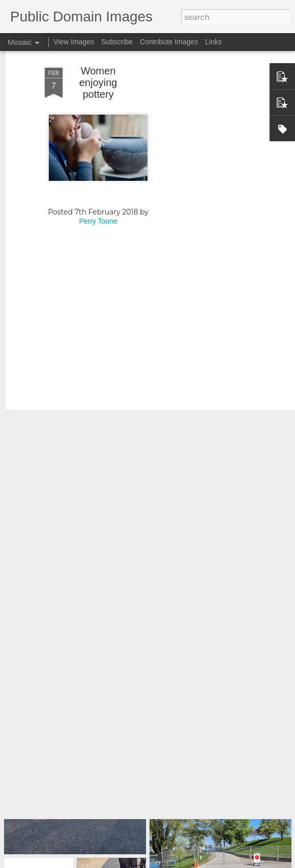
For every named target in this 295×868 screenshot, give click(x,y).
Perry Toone (98, 183)
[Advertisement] (208, 184)
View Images (74, 42)
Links (213, 42)
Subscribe (117, 42)
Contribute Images (169, 42)
